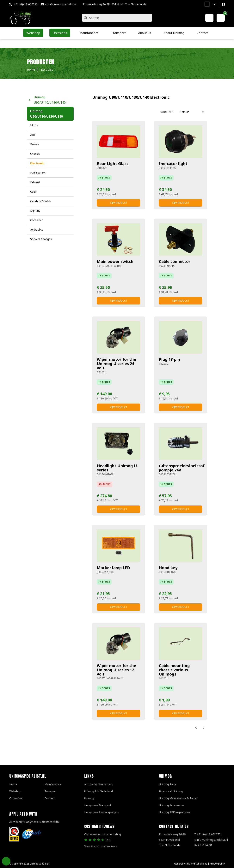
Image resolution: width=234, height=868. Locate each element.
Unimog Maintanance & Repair (178, 798)
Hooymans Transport (98, 805)
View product (119, 203)
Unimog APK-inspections (175, 812)
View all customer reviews (101, 846)
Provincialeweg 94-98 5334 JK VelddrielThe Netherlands (172, 840)
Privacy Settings (6, 861)
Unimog (89, 798)
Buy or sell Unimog (171, 791)
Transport (51, 791)
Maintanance (53, 784)
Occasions (16, 798)
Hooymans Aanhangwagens (102, 812)
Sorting (166, 112)
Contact (50, 798)
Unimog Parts (168, 784)
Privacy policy (217, 864)
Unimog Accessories (172, 805)
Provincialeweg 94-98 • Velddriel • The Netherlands (115, 4)
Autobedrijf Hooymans (99, 784)
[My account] (209, 18)
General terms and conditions (191, 864)
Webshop (15, 791)
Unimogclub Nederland (99, 791)
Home (13, 784)
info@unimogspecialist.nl (61, 4)
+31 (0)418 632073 (26, 4)
